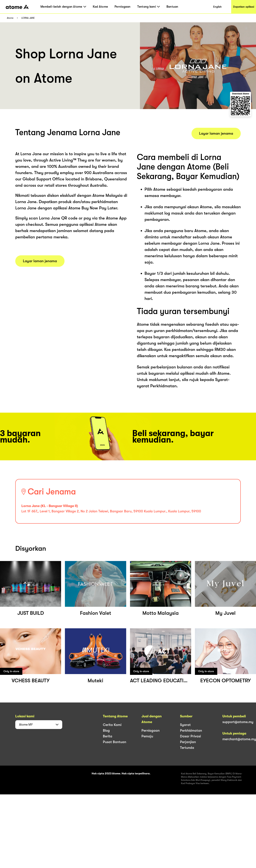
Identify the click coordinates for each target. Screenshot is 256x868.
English (217, 7)
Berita (108, 736)
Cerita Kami (112, 725)
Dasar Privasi (190, 736)
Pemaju (147, 736)
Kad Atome (100, 7)
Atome (10, 18)
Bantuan (172, 7)
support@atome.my (238, 722)
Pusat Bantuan (115, 742)
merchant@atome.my (239, 739)
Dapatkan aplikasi (244, 7)
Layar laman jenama (40, 261)
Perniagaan (123, 7)
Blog (106, 731)
